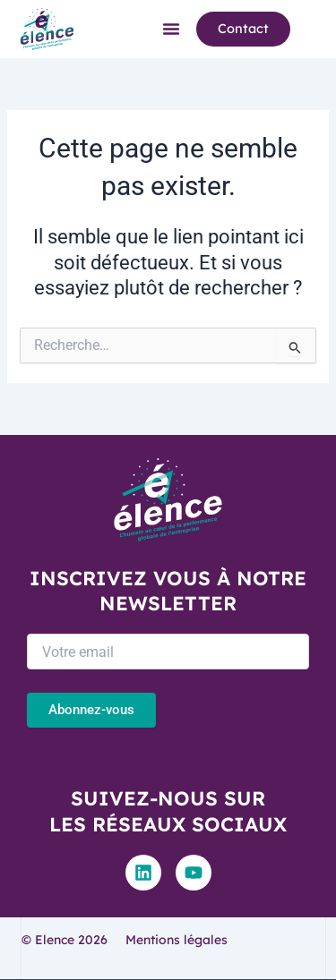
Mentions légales (177, 940)
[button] (171, 29)
